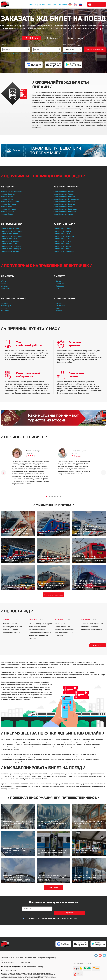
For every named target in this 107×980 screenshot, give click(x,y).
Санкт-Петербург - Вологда (64, 204)
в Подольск (5, 289)
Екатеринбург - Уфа (61, 249)
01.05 (70, 54)
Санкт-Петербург (14, 54)
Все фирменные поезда (54, 595)
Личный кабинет (98, 4)
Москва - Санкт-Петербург (11, 192)
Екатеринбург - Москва (62, 229)
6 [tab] (60, 497)
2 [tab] (49, 497)
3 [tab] (52, 497)
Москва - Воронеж (8, 194)
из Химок (57, 281)
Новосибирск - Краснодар (11, 231)
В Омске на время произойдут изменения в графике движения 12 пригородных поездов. (12, 628)
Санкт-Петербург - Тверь (63, 194)
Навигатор (62, 5)
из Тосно (57, 308)
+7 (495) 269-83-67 (10, 970)
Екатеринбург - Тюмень (63, 234)
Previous (4, 473)
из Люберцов (59, 286)
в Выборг (5, 303)
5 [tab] (58, 497)
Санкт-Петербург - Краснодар (65, 209)
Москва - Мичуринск (9, 209)
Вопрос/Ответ (39, 5)
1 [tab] (47, 497)
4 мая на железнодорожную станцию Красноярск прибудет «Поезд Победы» (92, 627)
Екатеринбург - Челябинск (64, 236)
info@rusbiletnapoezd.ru (13, 967)
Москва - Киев (7, 207)
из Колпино (58, 311)
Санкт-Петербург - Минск (63, 207)
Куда (34, 45)
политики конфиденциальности (62, 914)
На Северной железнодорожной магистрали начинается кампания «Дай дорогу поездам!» (64, 630)
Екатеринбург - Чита (61, 244)
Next (103, 473)
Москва (4, 54)
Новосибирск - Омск (9, 239)
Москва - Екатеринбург (10, 202)
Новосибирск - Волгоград (11, 249)
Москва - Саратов (8, 212)
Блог (30, 5)
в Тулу (3, 281)
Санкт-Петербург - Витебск (64, 202)
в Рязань (4, 284)
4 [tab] (55, 497)
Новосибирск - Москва (10, 229)
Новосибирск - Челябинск (11, 246)
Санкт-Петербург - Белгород (65, 212)
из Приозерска (59, 306)
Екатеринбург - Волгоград (64, 251)
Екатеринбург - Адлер (62, 231)
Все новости (98, 646)
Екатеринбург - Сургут (62, 241)
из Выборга (58, 303)
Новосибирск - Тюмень (10, 251)
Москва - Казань (7, 197)
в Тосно (4, 308)
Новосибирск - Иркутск (10, 241)
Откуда (4, 45)
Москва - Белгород (8, 204)
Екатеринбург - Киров (62, 246)
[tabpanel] (31, 467)
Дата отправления (72, 45)
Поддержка (51, 5)
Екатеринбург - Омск (62, 239)
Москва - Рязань (7, 214)
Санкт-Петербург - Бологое (64, 197)
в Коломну (5, 286)
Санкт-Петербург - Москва (64, 192)
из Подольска (59, 284)
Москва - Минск (7, 199)
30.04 (65, 54)
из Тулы (56, 289)
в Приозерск (6, 306)
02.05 (75, 54)
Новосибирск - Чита (9, 244)
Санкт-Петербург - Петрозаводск (66, 199)
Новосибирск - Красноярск (12, 236)
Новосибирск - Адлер (10, 234)
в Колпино (5, 311)
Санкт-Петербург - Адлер (63, 214)
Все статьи (54, 887)
